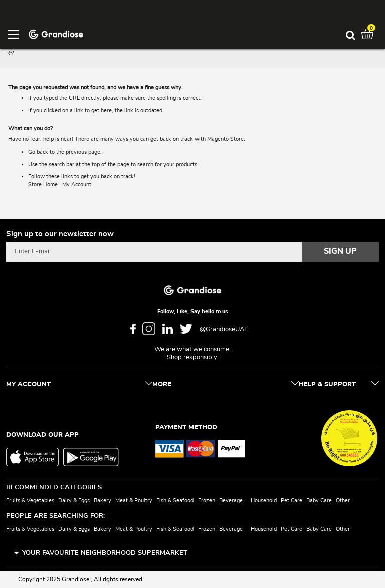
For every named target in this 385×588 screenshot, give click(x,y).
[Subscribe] (340, 252)
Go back (38, 152)
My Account (77, 185)
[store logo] (56, 33)
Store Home (43, 185)
